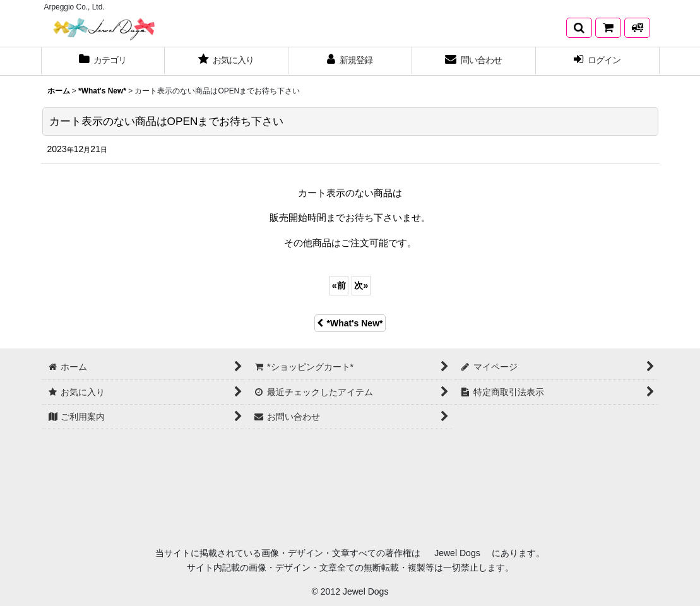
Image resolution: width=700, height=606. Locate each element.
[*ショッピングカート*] (608, 28)
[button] (579, 28)
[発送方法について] (637, 28)
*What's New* (350, 323)
